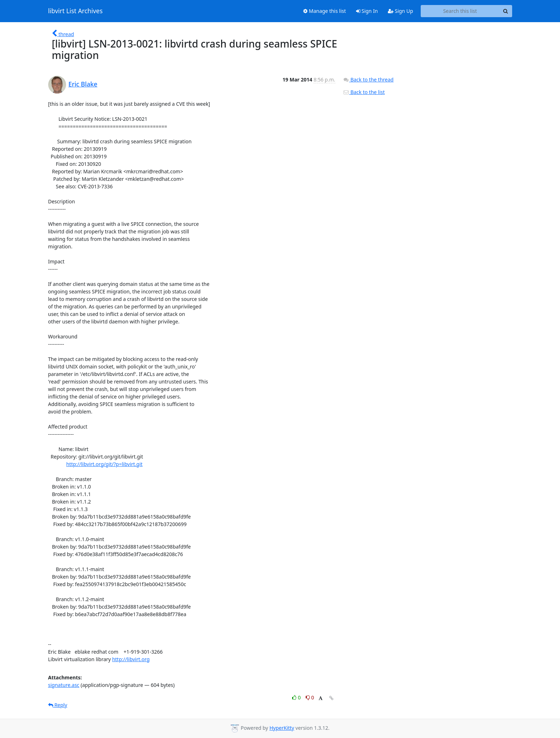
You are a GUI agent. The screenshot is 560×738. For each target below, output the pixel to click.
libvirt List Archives (76, 11)
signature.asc (64, 685)
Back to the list (364, 92)
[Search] (506, 11)
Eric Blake (83, 84)
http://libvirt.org (131, 659)
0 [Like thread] (297, 697)
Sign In (367, 11)
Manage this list (325, 11)
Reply (58, 705)
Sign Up (401, 11)
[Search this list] (460, 11)
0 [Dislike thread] (310, 697)
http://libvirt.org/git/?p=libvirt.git (104, 464)
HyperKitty (282, 728)
